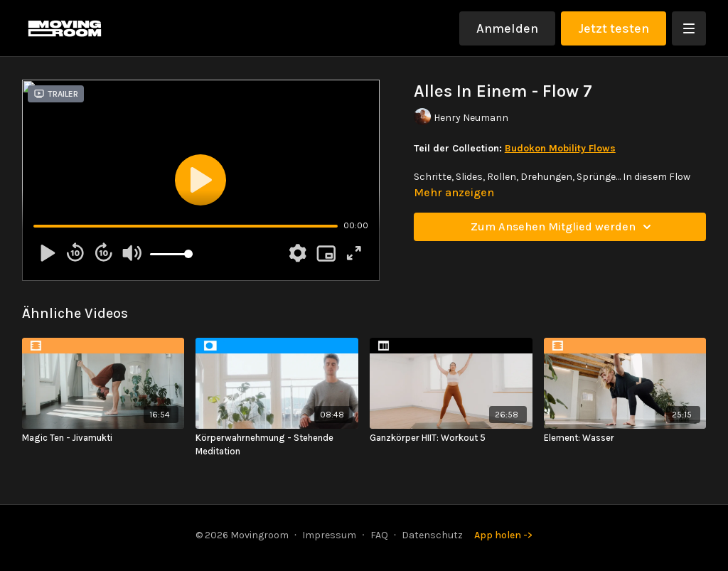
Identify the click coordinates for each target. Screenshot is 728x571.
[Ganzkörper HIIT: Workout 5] (451, 438)
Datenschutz (432, 535)
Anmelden (507, 28)
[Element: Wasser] (625, 438)
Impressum (329, 535)
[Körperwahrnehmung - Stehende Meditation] (277, 445)
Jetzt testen (614, 28)
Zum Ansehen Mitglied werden (563, 227)
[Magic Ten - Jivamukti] (103, 438)
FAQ (379, 535)
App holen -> (503, 535)
